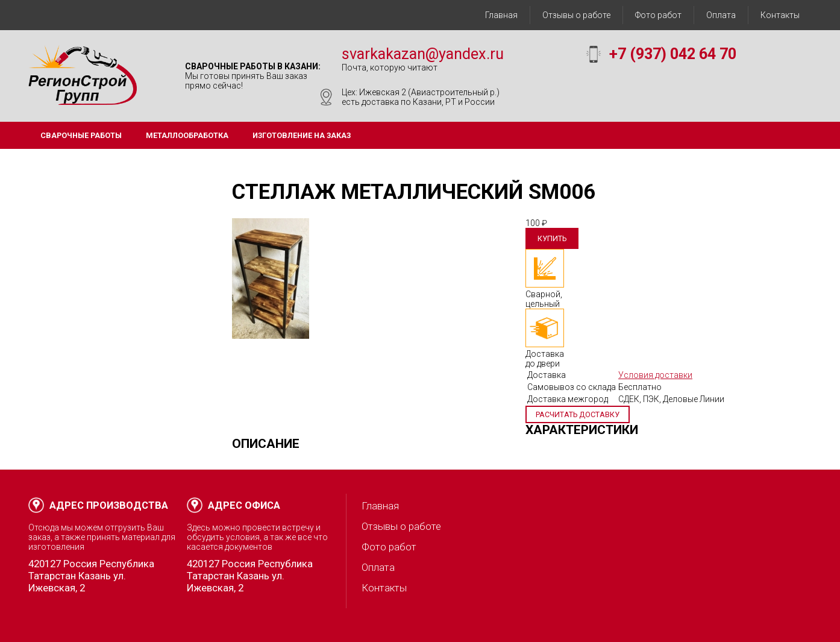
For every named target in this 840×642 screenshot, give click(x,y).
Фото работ (658, 15)
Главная (501, 15)
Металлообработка (187, 135)
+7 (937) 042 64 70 (673, 54)
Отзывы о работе (576, 15)
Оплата (721, 15)
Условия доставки (655, 375)
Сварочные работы (81, 135)
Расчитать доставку (578, 414)
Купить (552, 238)
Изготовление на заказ (302, 135)
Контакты (780, 15)
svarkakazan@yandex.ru (423, 54)
